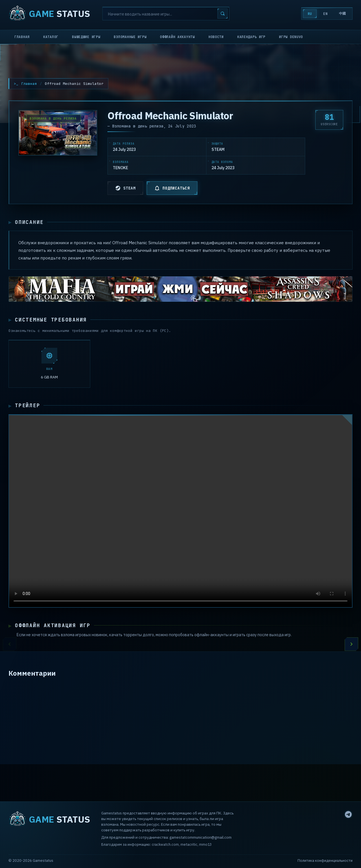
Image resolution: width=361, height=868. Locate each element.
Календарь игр (251, 37)
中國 (343, 14)
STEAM (125, 188)
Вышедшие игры (86, 37)
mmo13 (205, 845)
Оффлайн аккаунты (177, 37)
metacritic (189, 845)
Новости (216, 37)
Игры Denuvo (291, 37)
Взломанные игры (130, 37)
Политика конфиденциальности (325, 861)
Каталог (51, 37)
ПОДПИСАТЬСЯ (172, 188)
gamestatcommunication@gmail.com (201, 838)
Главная (22, 37)
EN (325, 14)
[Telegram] (348, 814)
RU (310, 14)
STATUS (49, 14)
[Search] (166, 14)
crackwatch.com (165, 845)
